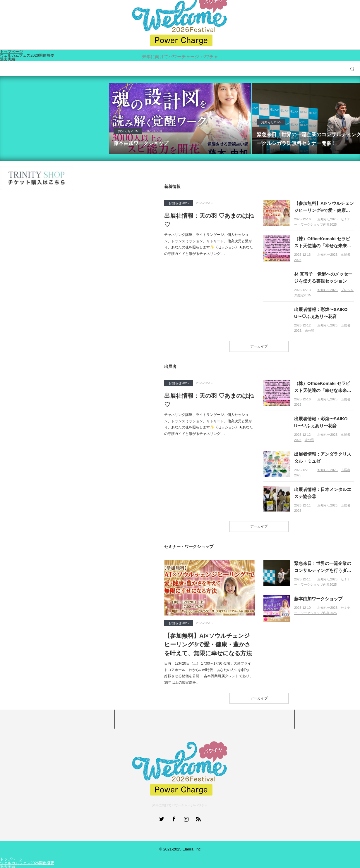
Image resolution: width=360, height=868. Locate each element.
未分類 (310, 331)
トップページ (11, 859)
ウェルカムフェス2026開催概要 (27, 863)
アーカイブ (259, 346)
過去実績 (8, 59)
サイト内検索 (352, 68)
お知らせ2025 (128, 131)
